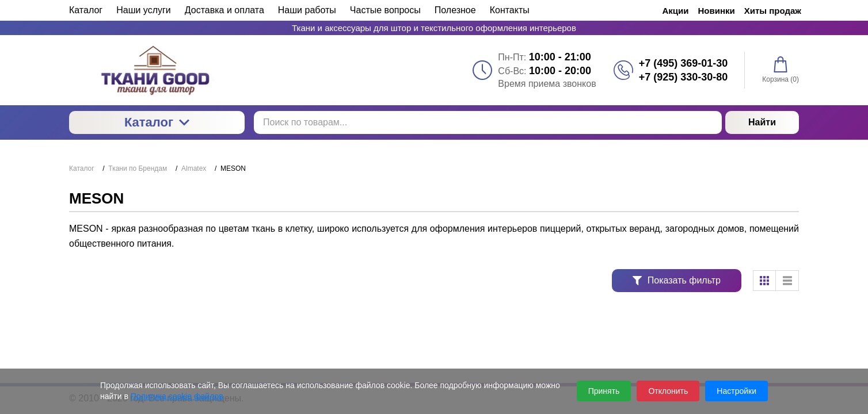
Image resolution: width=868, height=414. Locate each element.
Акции (676, 11)
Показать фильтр (677, 280)
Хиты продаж (773, 11)
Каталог (157, 122)
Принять (604, 391)
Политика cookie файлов (177, 396)
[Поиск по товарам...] (488, 122)
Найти (762, 122)
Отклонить (668, 391)
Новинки (717, 11)
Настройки (736, 391)
